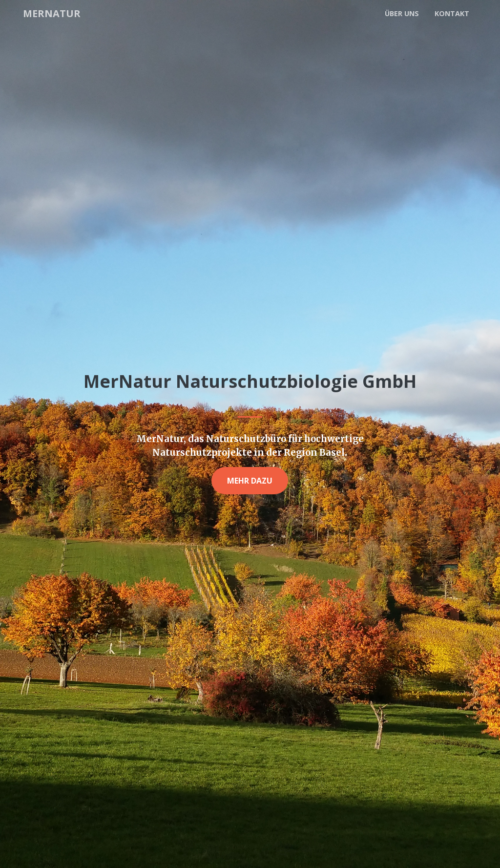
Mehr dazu (250, 481)
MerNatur (53, 13)
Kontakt (452, 13)
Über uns (402, 13)
